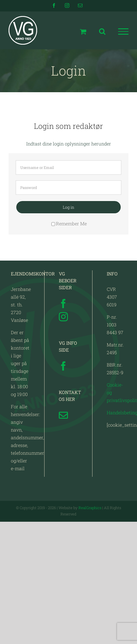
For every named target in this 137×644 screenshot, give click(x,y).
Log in (68, 207)
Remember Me (69, 223)
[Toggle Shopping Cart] (83, 31)
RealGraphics (90, 508)
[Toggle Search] (102, 31)
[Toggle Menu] (123, 31)
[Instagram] (63, 317)
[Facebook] (63, 304)
